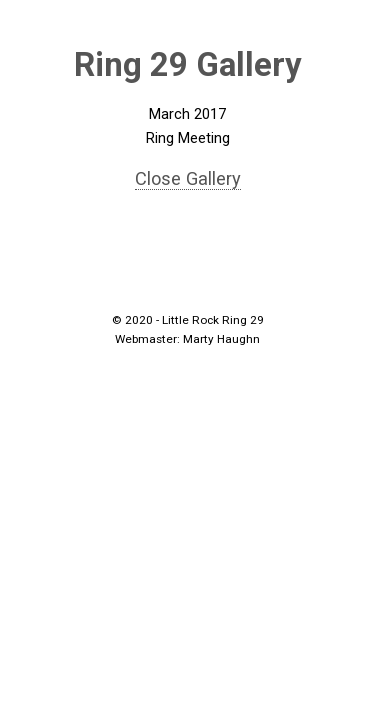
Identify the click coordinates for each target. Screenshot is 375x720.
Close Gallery (188, 178)
